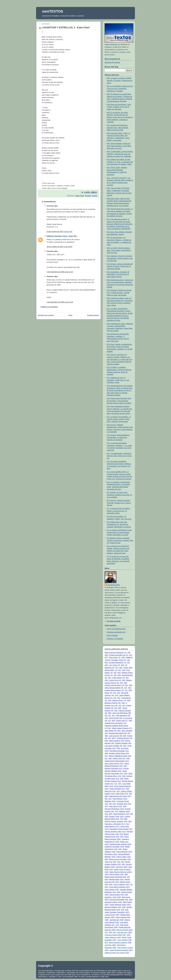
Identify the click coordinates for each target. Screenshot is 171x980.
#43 (119, 675)
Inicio (70, 315)
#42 (106, 665)
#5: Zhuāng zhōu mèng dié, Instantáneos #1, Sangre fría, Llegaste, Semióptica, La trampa (119, 524)
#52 (106, 887)
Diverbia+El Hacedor (112, 62)
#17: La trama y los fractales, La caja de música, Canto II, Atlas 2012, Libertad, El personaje (119, 419)
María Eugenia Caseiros (118, 943)
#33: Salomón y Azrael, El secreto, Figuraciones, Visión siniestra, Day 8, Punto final (120, 258)
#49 (106, 655)
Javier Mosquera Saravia (119, 950)
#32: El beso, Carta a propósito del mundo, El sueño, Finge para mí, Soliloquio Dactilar (120, 266)
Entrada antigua (93, 315)
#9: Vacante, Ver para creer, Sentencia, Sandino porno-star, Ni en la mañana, (119, 495)
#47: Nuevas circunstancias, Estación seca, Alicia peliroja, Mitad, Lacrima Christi (118, 128)
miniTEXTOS (53, 11)
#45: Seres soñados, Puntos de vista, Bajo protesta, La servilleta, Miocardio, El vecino (119, 146)
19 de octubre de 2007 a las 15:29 (59, 247)
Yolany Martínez (111, 937)
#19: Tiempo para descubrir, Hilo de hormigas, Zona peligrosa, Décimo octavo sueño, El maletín (119, 401)
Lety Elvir (108, 945)
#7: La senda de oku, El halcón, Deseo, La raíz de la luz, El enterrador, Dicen (119, 511)
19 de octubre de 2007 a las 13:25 (59, 232)
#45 (130, 685)
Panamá (88, 196)
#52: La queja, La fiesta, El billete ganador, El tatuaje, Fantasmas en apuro (120, 80)
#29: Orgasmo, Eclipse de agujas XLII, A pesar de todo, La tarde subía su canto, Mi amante (119, 293)
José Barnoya (122, 932)
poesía (94, 196)
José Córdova (123, 940)
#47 (113, 715)
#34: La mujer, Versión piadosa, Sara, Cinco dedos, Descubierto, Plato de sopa (119, 250)
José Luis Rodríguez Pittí (116, 629)
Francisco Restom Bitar (113, 935)
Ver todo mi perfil (113, 621)
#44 (106, 663)
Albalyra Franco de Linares (115, 953)
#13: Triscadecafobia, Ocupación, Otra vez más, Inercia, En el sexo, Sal (119, 456)
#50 (124, 776)
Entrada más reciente (46, 315)
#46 (123, 703)
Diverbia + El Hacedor (115, 639)
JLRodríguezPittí (113, 585)
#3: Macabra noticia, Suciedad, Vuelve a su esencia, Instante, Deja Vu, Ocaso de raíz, (120, 540)
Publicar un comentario (49, 307)
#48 (125, 819)
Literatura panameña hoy (116, 632)
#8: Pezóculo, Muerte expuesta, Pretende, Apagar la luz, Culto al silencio (119, 503)
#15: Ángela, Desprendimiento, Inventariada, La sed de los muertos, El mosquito (118, 437)
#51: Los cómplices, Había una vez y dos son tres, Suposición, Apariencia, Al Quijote (120, 89)
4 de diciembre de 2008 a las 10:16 (60, 272)
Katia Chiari (79, 196)
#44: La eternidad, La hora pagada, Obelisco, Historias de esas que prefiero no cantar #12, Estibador (120, 154)
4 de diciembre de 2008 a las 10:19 (60, 302)
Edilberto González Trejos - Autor (60, 236)
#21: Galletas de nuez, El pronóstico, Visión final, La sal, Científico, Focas (118, 380)
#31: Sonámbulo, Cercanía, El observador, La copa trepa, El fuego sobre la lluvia (118, 274)
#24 (118, 791)
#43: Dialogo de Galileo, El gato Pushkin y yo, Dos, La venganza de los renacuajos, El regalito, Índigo (120, 162)
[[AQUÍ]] (65, 188)
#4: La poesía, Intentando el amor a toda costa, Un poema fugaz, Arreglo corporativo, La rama (119, 532)
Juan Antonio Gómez (125, 948)
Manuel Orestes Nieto (125, 930)
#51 (118, 698)
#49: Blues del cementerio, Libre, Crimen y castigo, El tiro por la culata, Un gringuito (119, 107)
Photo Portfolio (112, 635)
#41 (124, 705)
